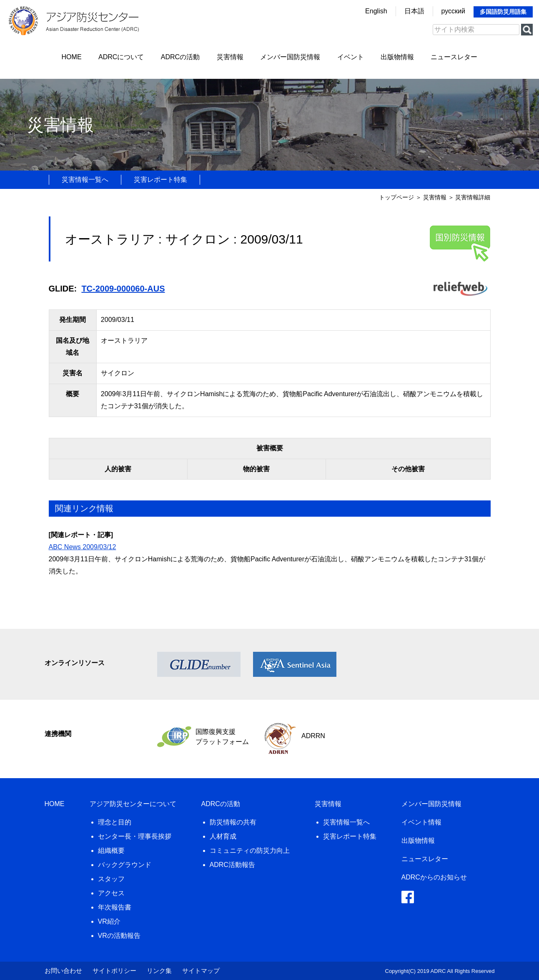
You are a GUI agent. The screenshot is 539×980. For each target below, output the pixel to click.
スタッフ (111, 879)
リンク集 (159, 971)
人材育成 (223, 836)
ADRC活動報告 (232, 865)
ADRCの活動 (180, 57)
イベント (351, 57)
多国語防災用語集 (503, 12)
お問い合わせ (63, 971)
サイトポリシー (114, 971)
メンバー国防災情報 (290, 57)
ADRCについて (121, 57)
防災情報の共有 (233, 822)
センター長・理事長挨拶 (135, 836)
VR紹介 (109, 921)
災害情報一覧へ (85, 180)
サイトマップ (201, 971)
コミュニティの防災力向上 (250, 851)
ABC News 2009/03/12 (83, 547)
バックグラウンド (125, 865)
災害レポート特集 (160, 180)
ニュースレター (454, 57)
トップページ (396, 197)
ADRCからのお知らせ (434, 877)
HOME (72, 57)
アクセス (111, 893)
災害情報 (230, 57)
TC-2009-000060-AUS (123, 289)
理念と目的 (115, 822)
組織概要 (111, 851)
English (376, 11)
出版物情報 (397, 57)
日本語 (414, 11)
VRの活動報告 (119, 936)
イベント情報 (421, 822)
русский (453, 11)
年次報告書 (115, 907)
